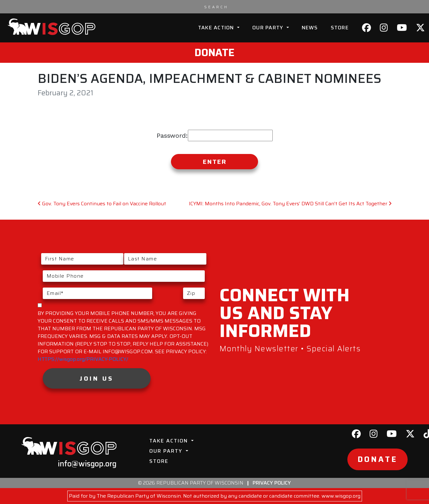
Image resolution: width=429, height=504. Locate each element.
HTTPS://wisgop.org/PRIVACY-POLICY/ (83, 359)
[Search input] (216, 7)
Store (340, 28)
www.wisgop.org (341, 496)
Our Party (269, 28)
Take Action (217, 28)
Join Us (96, 378)
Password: (215, 135)
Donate (214, 53)
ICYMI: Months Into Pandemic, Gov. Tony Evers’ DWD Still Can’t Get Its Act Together (290, 204)
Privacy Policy (272, 483)
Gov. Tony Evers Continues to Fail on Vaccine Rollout (102, 204)
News (310, 28)
